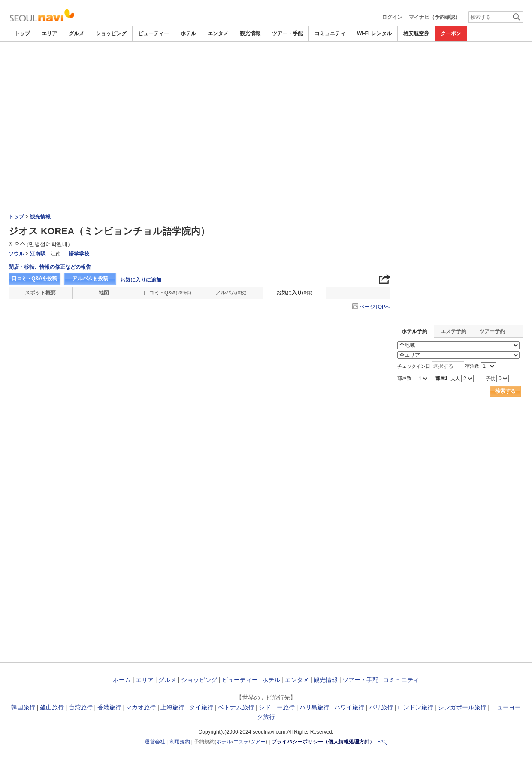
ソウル (16, 254)
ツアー (258, 742)
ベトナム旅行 (236, 707)
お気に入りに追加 (141, 280)
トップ (22, 33)
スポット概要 (40, 293)
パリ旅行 (381, 707)
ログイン (392, 17)
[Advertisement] (266, 65)
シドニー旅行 (277, 707)
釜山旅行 (52, 707)
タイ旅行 (201, 707)
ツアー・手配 (287, 33)
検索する (505, 391)
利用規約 (180, 742)
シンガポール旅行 (462, 707)
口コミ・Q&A (168, 293)
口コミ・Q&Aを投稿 (34, 279)
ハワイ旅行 (349, 707)
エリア (49, 33)
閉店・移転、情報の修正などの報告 (50, 267)
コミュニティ (330, 33)
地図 (104, 293)
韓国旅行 (23, 707)
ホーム (122, 680)
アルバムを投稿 (90, 279)
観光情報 (250, 33)
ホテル (188, 33)
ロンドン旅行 (415, 707)
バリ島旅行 (314, 707)
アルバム (231, 293)
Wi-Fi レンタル (374, 33)
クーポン (451, 33)
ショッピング (111, 33)
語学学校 (79, 254)
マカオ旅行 (141, 707)
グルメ (76, 33)
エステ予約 (453, 331)
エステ (241, 742)
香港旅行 (109, 707)
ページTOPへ (375, 307)
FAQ (382, 742)
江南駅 (38, 254)
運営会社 (155, 742)
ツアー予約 (492, 331)
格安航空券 (416, 33)
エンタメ (218, 33)
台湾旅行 (81, 707)
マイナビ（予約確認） (435, 17)
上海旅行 (172, 707)
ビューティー (154, 33)
